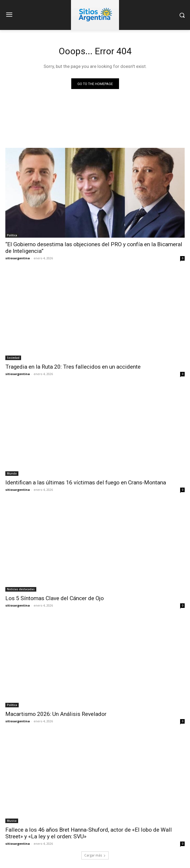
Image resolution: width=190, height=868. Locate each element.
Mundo (12, 473)
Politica (12, 235)
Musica (12, 821)
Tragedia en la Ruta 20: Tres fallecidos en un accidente (73, 367)
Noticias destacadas (21, 589)
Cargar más (95, 855)
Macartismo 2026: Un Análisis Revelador (56, 714)
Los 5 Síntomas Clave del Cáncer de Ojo (55, 598)
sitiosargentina (18, 258)
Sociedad (13, 358)
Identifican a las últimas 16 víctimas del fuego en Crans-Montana (86, 483)
